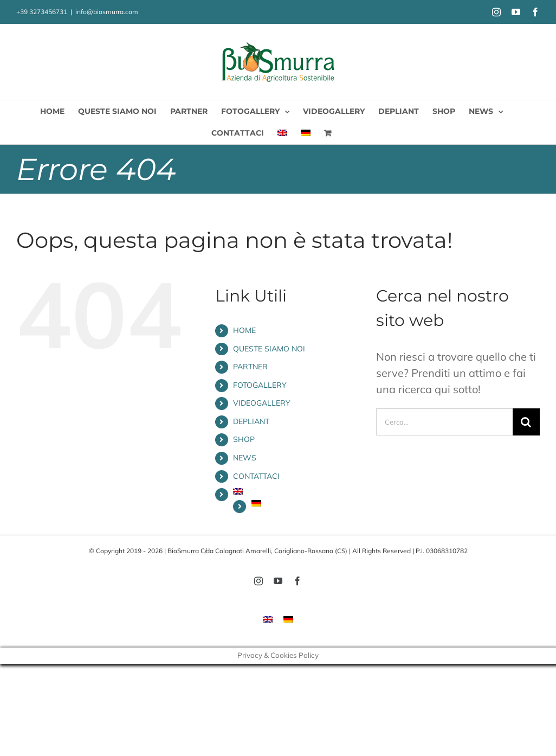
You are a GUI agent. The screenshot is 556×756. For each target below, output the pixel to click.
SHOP (244, 439)
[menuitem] (282, 133)
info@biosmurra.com (107, 12)
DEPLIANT (251, 421)
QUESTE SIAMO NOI (269, 349)
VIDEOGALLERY (262, 403)
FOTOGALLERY (260, 385)
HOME (244, 330)
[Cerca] (526, 422)
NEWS (245, 458)
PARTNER (250, 367)
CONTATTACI (256, 476)
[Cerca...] (444, 422)
